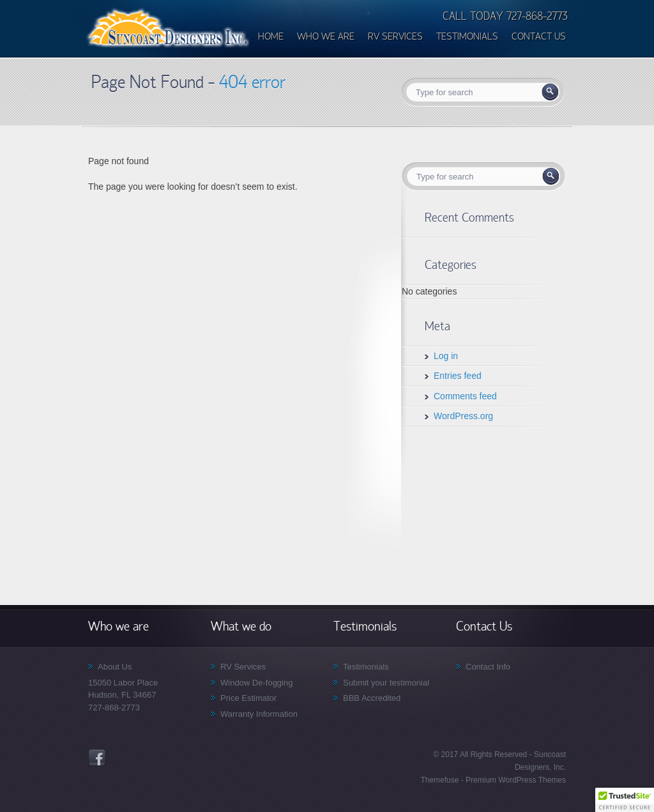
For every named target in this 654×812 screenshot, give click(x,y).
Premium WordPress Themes (515, 780)
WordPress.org (463, 416)
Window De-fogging (256, 683)
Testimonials (366, 667)
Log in (446, 356)
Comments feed (465, 396)
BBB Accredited (372, 698)
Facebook (97, 758)
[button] (625, 800)
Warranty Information (259, 714)
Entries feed (458, 376)
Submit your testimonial (386, 683)
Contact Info (488, 667)
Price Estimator (248, 698)
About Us (115, 667)
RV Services (243, 667)
